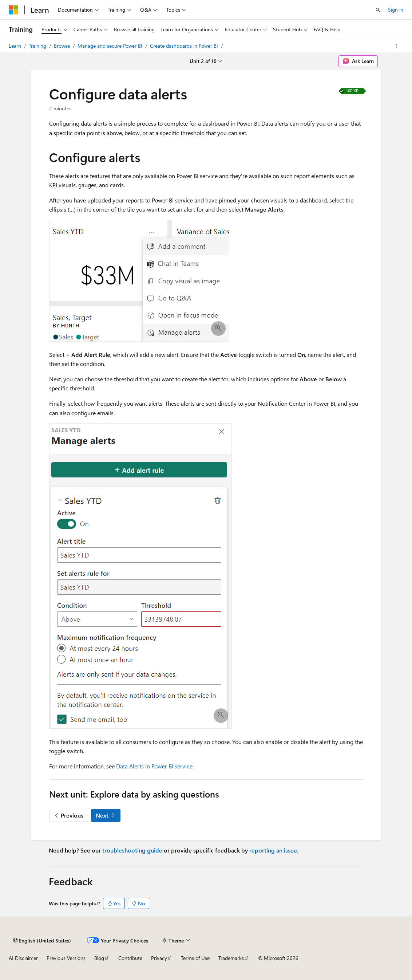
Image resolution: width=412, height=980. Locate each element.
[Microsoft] (13, 10)
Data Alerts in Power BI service (154, 766)
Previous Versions (66, 958)
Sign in (396, 10)
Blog (99, 958)
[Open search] (378, 10)
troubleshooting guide (132, 850)
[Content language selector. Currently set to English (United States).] (42, 940)
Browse (63, 46)
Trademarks (231, 958)
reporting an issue (273, 850)
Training (38, 46)
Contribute (130, 958)
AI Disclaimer (23, 958)
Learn (16, 46)
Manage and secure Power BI (111, 46)
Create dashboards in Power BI (185, 46)
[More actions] (397, 46)
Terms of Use (195, 958)
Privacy (159, 958)
